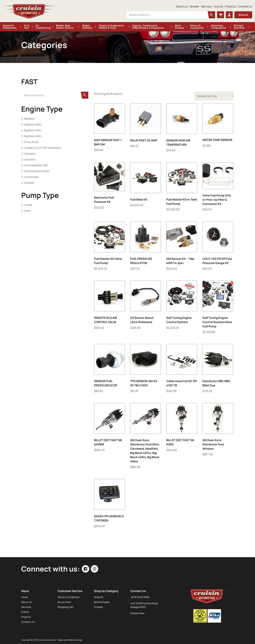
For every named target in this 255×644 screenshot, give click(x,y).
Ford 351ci (30, 159)
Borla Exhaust (180, 27)
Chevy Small (31, 142)
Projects (231, 6)
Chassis (98, 607)
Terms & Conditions (68, 597)
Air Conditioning (43, 27)
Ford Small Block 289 (36, 165)
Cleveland (30, 154)
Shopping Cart (66, 607)
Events (219, 6)
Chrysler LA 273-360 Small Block (42, 148)
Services (206, 6)
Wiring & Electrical (239, 27)
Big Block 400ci (33, 124)
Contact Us (245, 6)
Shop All (243, 15)
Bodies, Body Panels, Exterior (65, 27)
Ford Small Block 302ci (37, 171)
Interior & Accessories (197, 27)
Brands (194, 6)
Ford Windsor (32, 177)
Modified (29, 183)
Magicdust (63, 640)
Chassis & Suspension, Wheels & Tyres (112, 27)
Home (25, 597)
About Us (182, 6)
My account (64, 602)
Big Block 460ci (33, 136)
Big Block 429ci (33, 130)
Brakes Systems (87, 27)
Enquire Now (137, 613)
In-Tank (28, 205)
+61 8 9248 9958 (140, 597)
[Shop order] (214, 96)
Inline (27, 211)
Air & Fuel (27, 27)
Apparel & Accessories (10, 27)
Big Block (29, 119)
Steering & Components (218, 27)
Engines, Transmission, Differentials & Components (148, 27)
